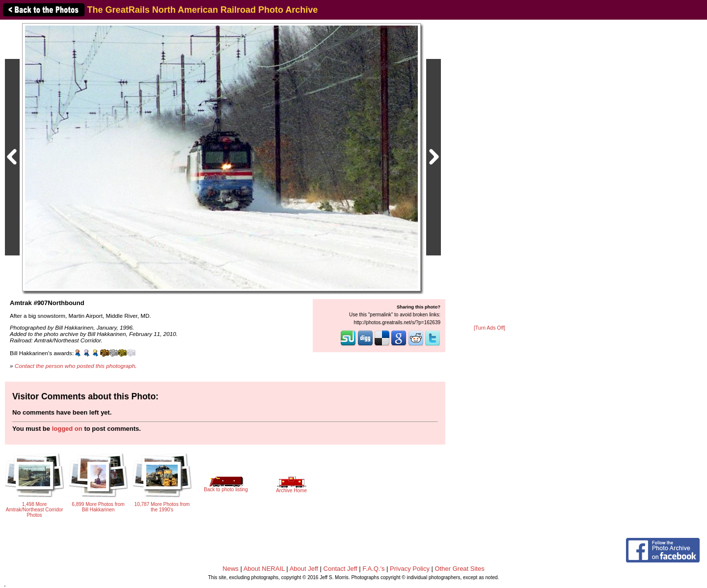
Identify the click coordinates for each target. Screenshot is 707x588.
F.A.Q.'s (373, 569)
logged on (67, 429)
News (231, 569)
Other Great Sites (460, 569)
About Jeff (304, 569)
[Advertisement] (489, 173)
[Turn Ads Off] (489, 328)
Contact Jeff (340, 569)
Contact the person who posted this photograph (75, 366)
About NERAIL (264, 569)
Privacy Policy (410, 569)
